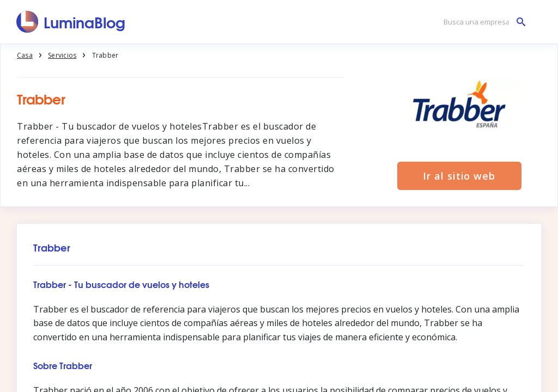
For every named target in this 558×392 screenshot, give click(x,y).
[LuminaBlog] (71, 22)
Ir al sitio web (459, 176)
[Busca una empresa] (482, 22)
